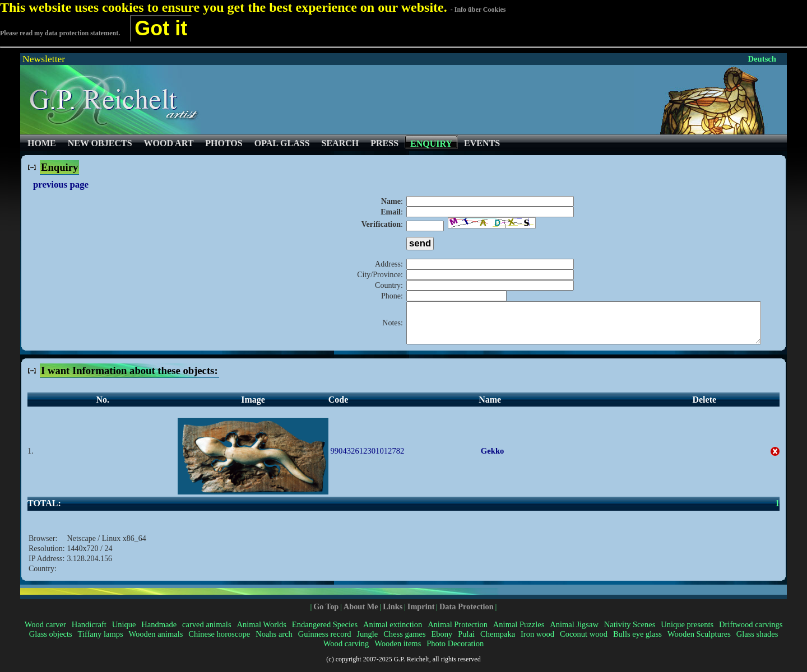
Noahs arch (274, 642)
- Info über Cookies (478, 10)
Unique (124, 633)
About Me (361, 615)
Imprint (421, 615)
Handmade (159, 633)
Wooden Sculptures (699, 642)
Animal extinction (393, 633)
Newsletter (44, 59)
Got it (161, 28)
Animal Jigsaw (574, 633)
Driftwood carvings (751, 633)
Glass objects (51, 642)
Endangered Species (325, 633)
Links (393, 615)
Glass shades (757, 642)
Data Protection (467, 615)
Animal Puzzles (519, 633)
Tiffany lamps (101, 642)
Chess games (404, 642)
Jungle (367, 642)
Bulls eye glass (637, 642)
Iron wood (537, 642)
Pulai (466, 642)
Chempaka (498, 642)
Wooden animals (156, 642)
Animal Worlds (261, 633)
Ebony (442, 642)
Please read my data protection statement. (60, 33)
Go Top (326, 615)
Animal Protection (458, 633)
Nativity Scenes (630, 633)
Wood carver (45, 633)
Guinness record (325, 642)
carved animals (207, 633)
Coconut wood (584, 642)
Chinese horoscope (219, 642)
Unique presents (687, 633)
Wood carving (346, 652)
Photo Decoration (455, 652)
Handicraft (89, 633)
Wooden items (398, 652)
